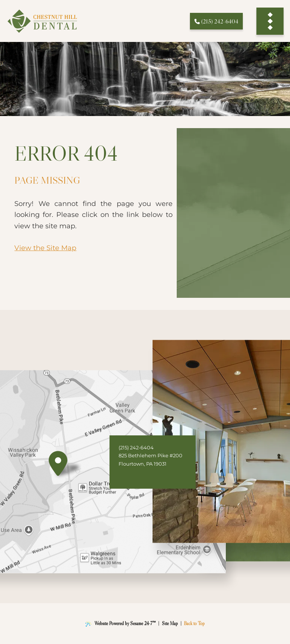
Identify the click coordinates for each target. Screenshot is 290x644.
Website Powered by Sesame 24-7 (121, 624)
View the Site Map (45, 248)
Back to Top (194, 623)
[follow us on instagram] (160, 476)
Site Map (170, 623)
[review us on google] (143, 476)
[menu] (270, 21)
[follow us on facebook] (127, 476)
